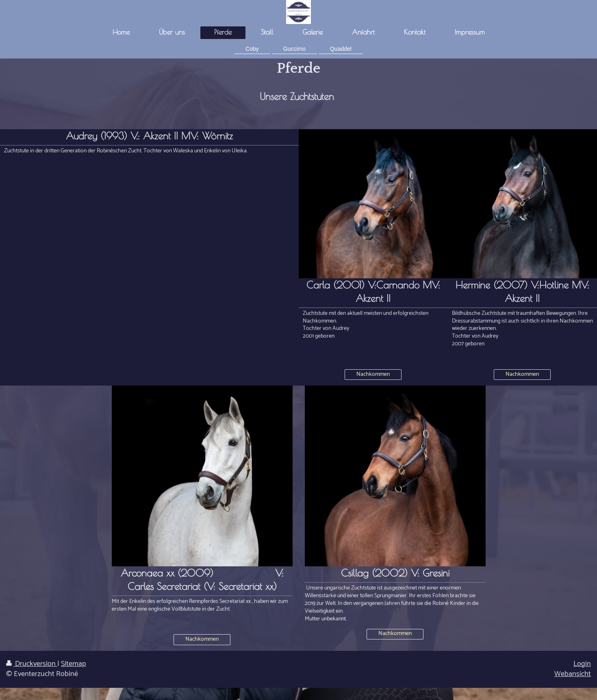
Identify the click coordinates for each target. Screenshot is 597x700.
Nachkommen (373, 374)
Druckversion (32, 664)
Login (582, 664)
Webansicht (573, 674)
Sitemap (74, 664)
